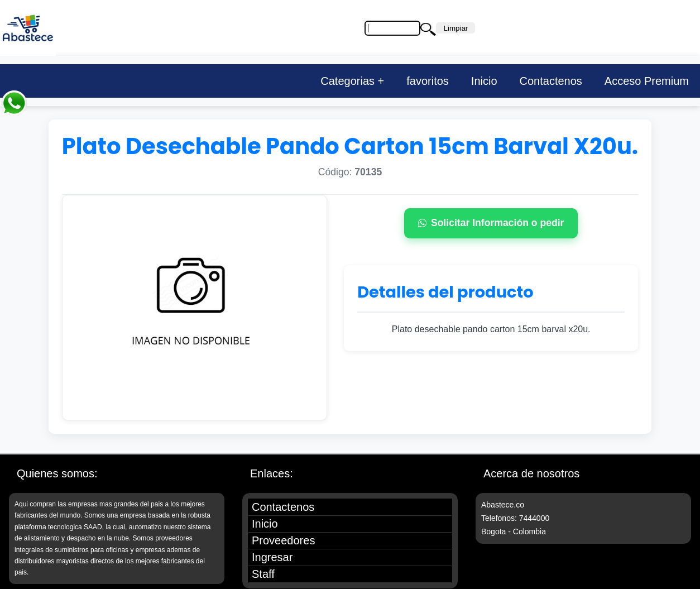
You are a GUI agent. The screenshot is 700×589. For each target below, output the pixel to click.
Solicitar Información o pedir (491, 223)
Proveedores (283, 540)
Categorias (347, 81)
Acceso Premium (647, 81)
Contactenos (551, 81)
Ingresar (272, 557)
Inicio (484, 81)
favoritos (428, 81)
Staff (263, 574)
